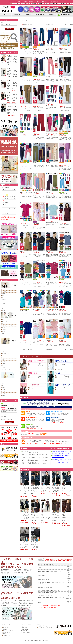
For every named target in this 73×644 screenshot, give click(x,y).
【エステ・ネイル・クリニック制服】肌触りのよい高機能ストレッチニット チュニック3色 (12, 85)
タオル (4, 310)
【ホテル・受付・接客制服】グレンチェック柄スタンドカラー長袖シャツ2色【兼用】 (25, 544)
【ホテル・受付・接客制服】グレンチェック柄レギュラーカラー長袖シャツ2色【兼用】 (35, 544)
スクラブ (4, 319)
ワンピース (5, 291)
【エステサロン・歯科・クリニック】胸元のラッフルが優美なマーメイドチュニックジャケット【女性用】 (66, 517)
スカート (4, 357)
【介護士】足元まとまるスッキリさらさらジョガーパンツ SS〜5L (52, 107)
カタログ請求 (6, 632)
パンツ (4, 302)
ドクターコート (6, 323)
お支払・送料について (26, 629)
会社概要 (5, 629)
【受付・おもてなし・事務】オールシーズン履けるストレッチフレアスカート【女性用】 (66, 489)
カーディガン (5, 298)
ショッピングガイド (8, 631)
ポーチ (4, 396)
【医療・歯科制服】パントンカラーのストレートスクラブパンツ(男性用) (52, 51)
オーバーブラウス (6, 345)
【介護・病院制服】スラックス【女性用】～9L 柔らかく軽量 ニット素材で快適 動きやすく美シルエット (26, 169)
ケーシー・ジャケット (60, 365)
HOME (5, 626)
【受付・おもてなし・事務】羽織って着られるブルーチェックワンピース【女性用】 (56, 489)
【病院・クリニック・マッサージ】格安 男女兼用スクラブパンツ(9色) (39, 137)
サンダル (4, 334)
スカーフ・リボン (6, 306)
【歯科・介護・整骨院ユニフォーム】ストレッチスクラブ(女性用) (65, 226)
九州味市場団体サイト (44, 626)
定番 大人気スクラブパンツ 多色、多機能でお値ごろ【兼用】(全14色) (52, 137)
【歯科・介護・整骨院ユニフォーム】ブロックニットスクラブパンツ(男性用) (65, 109)
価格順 (67, 24)
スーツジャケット (6, 349)
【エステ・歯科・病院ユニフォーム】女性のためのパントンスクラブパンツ (52, 167)
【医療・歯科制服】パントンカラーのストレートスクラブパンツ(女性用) (52, 81)
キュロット (5, 362)
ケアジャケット (6, 387)
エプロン (4, 300)
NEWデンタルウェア (60, 369)
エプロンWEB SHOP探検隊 (45, 628)
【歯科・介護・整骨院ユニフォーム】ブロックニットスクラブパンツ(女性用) (26, 109)
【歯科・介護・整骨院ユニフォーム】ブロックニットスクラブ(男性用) (39, 256)
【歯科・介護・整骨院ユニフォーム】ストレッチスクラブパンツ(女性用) (39, 109)
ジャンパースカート (7, 353)
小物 (65, 379)
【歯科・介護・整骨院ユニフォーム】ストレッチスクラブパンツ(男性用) (65, 81)
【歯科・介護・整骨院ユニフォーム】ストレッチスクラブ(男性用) (52, 256)
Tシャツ (4, 381)
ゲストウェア (5, 308)
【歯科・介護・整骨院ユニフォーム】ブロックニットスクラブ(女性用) (26, 256)
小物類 (4, 304)
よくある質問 (6, 635)
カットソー (5, 296)
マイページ (24, 626)
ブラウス (4, 364)
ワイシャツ (58, 377)
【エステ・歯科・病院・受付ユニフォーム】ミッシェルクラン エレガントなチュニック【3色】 (12, 97)
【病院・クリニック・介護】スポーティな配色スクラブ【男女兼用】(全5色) (65, 313)
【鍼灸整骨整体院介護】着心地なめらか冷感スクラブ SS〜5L (52, 224)
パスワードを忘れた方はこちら (8, 420)
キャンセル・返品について (27, 632)
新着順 (71, 24)
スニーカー (5, 336)
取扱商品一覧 (6, 628)
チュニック (5, 289)
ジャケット (5, 293)
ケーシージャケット (7, 325)
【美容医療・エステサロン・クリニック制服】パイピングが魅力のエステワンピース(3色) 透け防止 (12, 73)
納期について (24, 631)
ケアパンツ (5, 389)
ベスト (4, 347)
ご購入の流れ (24, 628)
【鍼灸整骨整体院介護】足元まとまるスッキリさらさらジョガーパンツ (26, 137)
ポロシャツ (5, 379)
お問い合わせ (6, 634)
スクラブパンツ (6, 321)
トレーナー (5, 383)
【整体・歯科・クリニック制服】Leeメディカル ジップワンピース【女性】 (39, 343)
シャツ (4, 385)
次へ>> (51, 24)
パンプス (4, 368)
